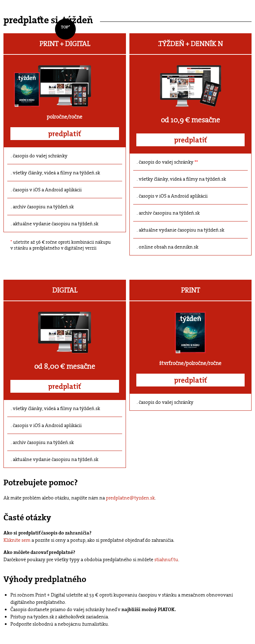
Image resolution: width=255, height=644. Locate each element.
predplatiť (65, 134)
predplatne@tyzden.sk (130, 498)
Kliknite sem (17, 540)
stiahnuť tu (166, 559)
